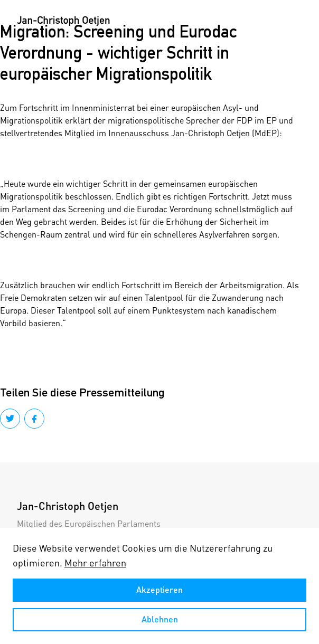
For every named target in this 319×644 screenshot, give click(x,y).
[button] (292, 21)
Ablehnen (160, 619)
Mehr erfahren (95, 563)
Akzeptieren (159, 589)
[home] (63, 21)
